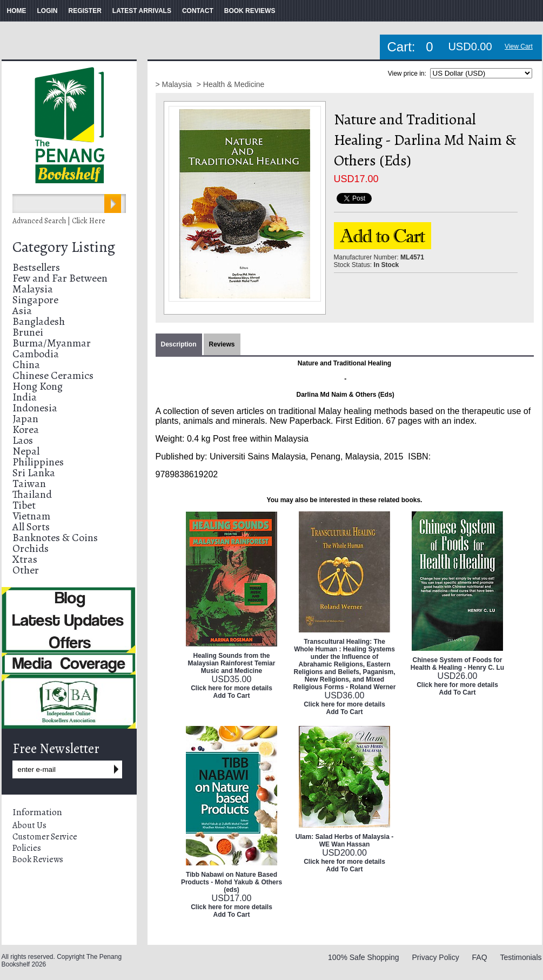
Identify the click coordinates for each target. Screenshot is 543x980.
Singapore (35, 300)
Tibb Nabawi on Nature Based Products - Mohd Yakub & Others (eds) (232, 882)
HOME (17, 11)
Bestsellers (36, 267)
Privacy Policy (436, 957)
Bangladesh (39, 321)
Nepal (26, 451)
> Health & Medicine (231, 84)
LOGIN (48, 11)
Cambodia (36, 354)
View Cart (519, 46)
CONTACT (198, 11)
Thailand (32, 494)
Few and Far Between (60, 278)
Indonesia (35, 408)
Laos (23, 440)
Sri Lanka (34, 473)
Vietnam (31, 516)
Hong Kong (38, 386)
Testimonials (521, 957)
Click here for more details (232, 688)
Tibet (24, 505)
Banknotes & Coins (55, 538)
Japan (25, 419)
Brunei (28, 332)
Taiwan (29, 484)
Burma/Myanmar (52, 343)
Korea (26, 429)
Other (26, 570)
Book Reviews (38, 859)
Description (179, 344)
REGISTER (85, 11)
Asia (22, 311)
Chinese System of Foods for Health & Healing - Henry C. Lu (457, 664)
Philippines (38, 462)
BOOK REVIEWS (250, 11)
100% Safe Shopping (364, 957)
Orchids (31, 548)
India (25, 397)
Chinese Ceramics (53, 375)
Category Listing (64, 247)
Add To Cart (232, 696)
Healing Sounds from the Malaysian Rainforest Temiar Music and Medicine (232, 663)
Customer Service (45, 837)
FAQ (480, 957)
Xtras (25, 559)
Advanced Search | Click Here (59, 221)
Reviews (222, 344)
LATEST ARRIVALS (142, 11)
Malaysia (33, 289)
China (26, 365)
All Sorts (31, 527)
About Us (29, 825)
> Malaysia (175, 84)
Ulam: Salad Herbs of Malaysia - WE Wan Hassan (344, 841)
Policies (27, 848)
